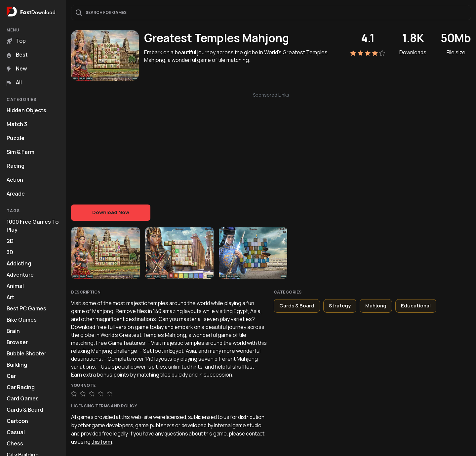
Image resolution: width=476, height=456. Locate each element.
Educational (416, 306)
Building (17, 365)
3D (10, 252)
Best (17, 55)
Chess (15, 443)
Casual (16, 432)
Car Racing (21, 387)
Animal (15, 286)
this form (101, 442)
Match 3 (17, 124)
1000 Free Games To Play (33, 226)
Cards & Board (25, 410)
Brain (13, 331)
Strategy (340, 306)
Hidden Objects (26, 110)
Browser (17, 342)
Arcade (16, 194)
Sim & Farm (20, 152)
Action (15, 180)
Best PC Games (26, 308)
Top (16, 41)
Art (10, 297)
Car (11, 376)
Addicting (19, 263)
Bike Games (22, 320)
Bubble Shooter (26, 353)
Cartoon (17, 421)
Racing (16, 166)
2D (10, 241)
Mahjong (376, 306)
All (14, 82)
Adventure (20, 275)
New (17, 68)
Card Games (23, 398)
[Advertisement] (271, 145)
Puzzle (16, 138)
